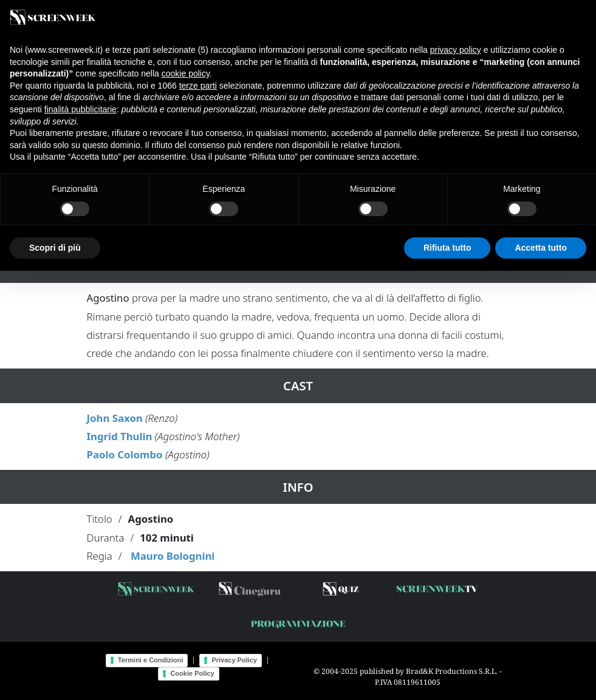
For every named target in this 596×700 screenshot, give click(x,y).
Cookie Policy (192, 673)
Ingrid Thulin (120, 436)
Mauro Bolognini (173, 556)
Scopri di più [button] (55, 248)
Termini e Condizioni (150, 660)
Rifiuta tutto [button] (447, 248)
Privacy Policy (234, 660)
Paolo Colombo (125, 454)
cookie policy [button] (186, 73)
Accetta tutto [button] (541, 248)
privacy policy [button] (456, 50)
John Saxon (115, 418)
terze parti (198, 86)
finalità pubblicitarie (80, 109)
